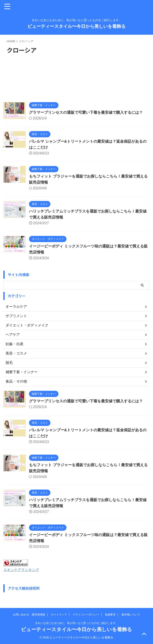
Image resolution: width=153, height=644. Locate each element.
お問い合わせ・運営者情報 (29, 615)
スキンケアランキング (23, 570)
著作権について (131, 615)
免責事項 (110, 615)
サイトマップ (59, 615)
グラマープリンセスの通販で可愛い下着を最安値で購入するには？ (89, 112)
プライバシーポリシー (86, 615)
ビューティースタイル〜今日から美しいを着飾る (76, 26)
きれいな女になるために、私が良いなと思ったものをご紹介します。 (76, 623)
